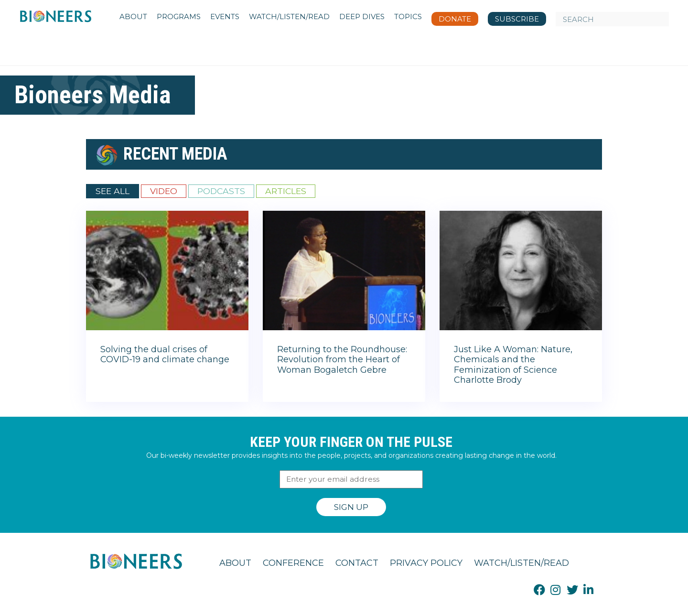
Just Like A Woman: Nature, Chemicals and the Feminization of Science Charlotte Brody (513, 365)
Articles (286, 191)
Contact (357, 563)
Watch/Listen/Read (521, 563)
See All (113, 191)
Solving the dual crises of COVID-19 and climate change (165, 355)
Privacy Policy (426, 563)
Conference (293, 563)
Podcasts (221, 191)
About (235, 563)
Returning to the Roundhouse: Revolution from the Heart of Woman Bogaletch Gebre (342, 360)
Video (164, 191)
